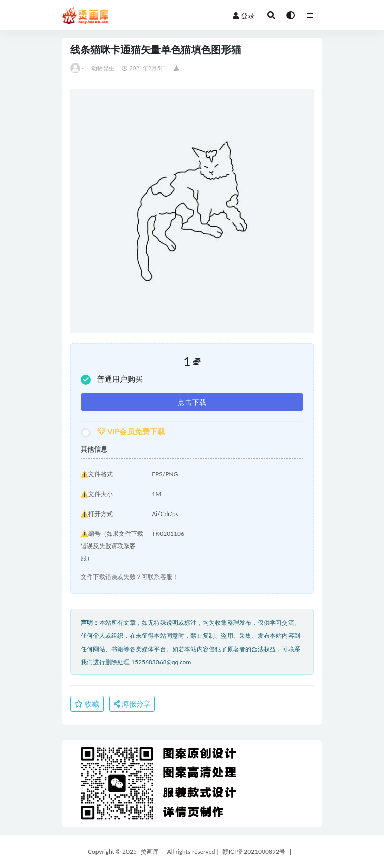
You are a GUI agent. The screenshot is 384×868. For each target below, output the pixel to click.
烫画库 (150, 851)
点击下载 (192, 402)
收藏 (87, 704)
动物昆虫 (103, 68)
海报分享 (132, 704)
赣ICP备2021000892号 (254, 851)
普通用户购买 (112, 380)
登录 (244, 15)
